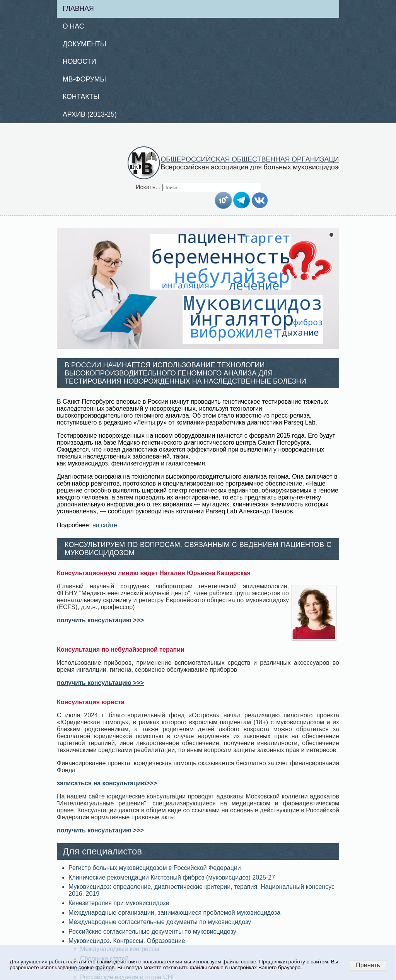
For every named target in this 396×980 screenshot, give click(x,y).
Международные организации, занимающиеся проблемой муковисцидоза (174, 913)
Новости (79, 61)
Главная (78, 8)
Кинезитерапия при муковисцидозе (119, 903)
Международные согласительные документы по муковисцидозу (160, 922)
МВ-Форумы (84, 79)
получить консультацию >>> (100, 620)
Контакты (81, 97)
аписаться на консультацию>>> (108, 783)
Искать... (148, 187)
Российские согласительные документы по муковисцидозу (152, 932)
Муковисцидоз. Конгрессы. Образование (127, 941)
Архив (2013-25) (90, 114)
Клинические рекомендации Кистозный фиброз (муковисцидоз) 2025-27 (172, 877)
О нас (73, 26)
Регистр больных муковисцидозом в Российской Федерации (155, 868)
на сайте (105, 525)
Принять (368, 965)
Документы (84, 44)
